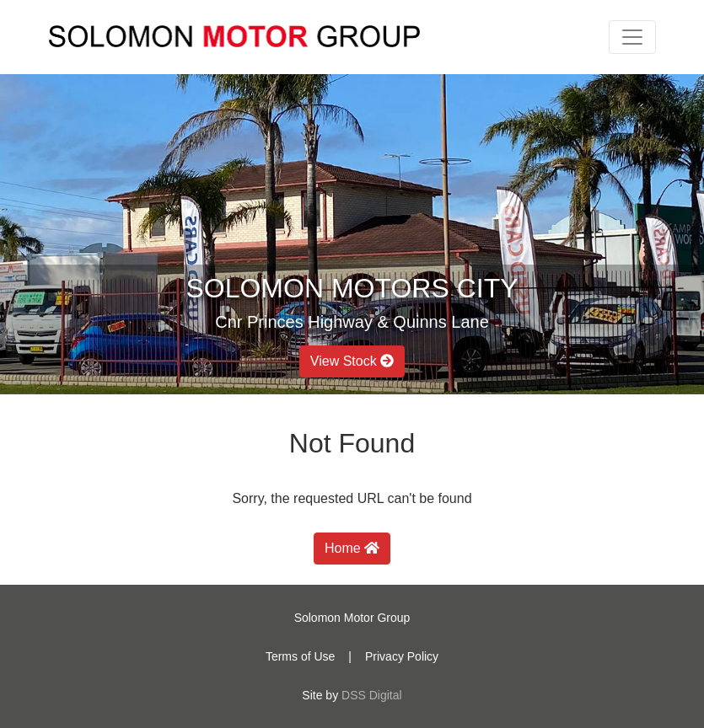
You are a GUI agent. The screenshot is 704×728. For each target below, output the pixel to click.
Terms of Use (300, 656)
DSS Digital (372, 695)
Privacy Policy (402, 656)
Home (352, 548)
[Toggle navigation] (632, 37)
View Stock (352, 361)
